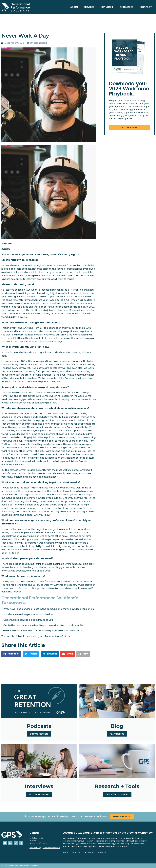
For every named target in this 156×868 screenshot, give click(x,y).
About (74, 7)
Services (90, 7)
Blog (66, 852)
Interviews (89, 852)
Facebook (51, 636)
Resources (127, 7)
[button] (11, 654)
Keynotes (108, 7)
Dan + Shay (61, 631)
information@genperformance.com (45, 848)
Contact (146, 7)
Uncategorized (38, 43)
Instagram (38, 636)
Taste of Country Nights (41, 631)
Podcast (76, 852)
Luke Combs (75, 631)
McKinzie (47, 265)
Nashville (22, 631)
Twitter (66, 636)
